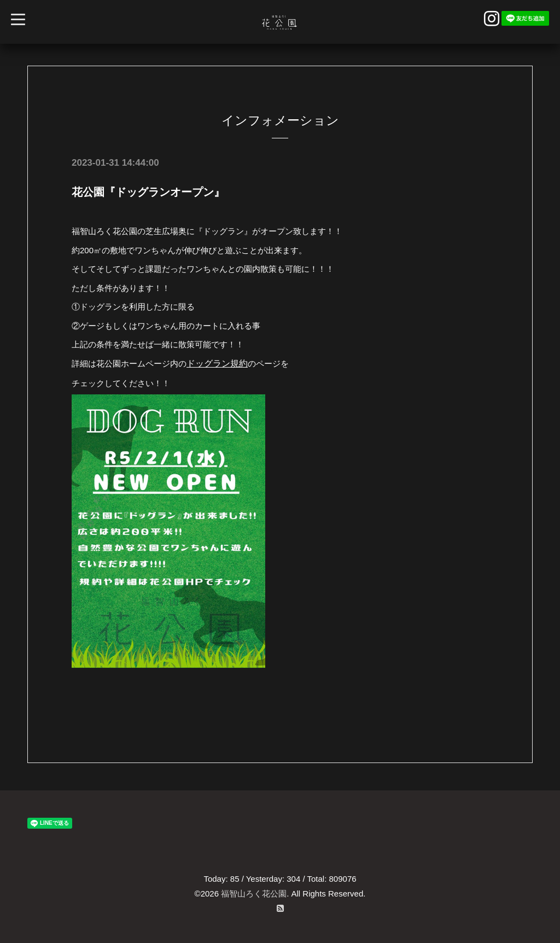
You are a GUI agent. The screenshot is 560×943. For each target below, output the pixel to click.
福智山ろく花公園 (254, 893)
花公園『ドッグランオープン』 (148, 192)
